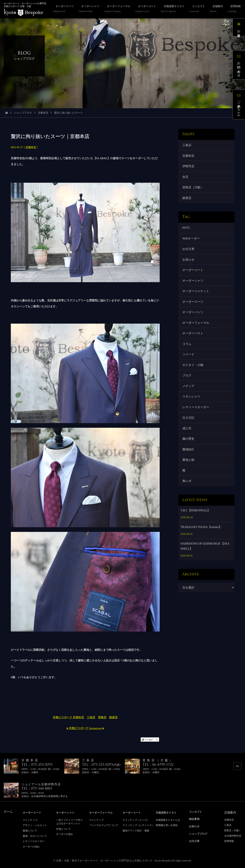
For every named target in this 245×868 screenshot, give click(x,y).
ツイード (189, 367)
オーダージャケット (196, 300)
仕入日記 (189, 435)
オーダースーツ (193, 311)
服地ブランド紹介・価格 (136, 830)
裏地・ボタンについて (35, 836)
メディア (189, 401)
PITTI (187, 232)
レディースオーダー (196, 423)
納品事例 (195, 819)
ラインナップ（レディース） (138, 825)
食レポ (187, 502)
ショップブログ (23, 113)
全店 (186, 179)
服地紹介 (189, 468)
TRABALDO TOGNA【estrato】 (201, 548)
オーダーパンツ (193, 322)
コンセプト (197, 812)
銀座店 (113, 717)
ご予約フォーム (240, 106)
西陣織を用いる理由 (167, 825)
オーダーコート (193, 277)
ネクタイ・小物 (193, 378)
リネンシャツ (192, 412)
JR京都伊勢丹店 (233, 836)
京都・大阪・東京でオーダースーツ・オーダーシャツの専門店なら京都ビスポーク (104, 860)
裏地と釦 (189, 479)
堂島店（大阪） (193, 190)
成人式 (187, 446)
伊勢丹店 (189, 168)
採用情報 (229, 841)
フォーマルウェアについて (104, 825)
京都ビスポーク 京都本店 (68, 717)
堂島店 (102, 717)
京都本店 (43, 113)
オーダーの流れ (31, 846)
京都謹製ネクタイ (168, 812)
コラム (187, 356)
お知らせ (189, 266)
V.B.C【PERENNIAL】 (195, 532)
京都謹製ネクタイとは (168, 820)
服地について (30, 830)
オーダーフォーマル (196, 333)
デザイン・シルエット (35, 825)
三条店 (91, 717)
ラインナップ (30, 820)
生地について (63, 829)
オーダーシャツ (193, 288)
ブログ (187, 390)
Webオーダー (192, 243)
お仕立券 (189, 255)
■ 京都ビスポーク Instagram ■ (85, 728)
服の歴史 (189, 457)
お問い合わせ (240, 66)
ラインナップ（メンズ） (136, 820)
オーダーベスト (193, 345)
